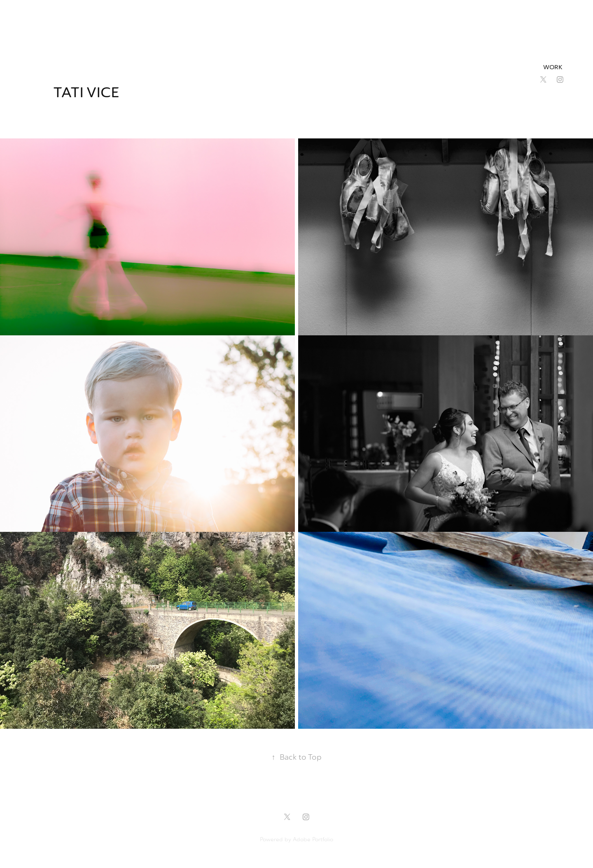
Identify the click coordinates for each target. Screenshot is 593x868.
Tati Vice (88, 92)
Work (553, 67)
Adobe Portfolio (313, 839)
